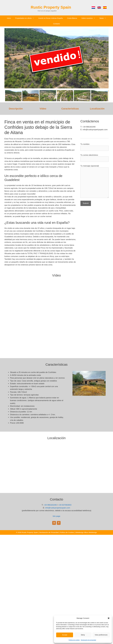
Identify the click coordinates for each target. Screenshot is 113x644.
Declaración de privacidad (88, 640)
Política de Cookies (67, 532)
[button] (109, 618)
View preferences (101, 635)
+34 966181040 (50, 505)
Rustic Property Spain (51, 7)
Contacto (56, 24)
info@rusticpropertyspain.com (58, 508)
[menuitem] (93, 8)
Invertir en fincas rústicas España (51, 18)
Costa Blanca (72, 18)
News (104, 18)
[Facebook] (59, 523)
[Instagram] (54, 523)
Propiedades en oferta (26, 18)
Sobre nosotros (89, 18)
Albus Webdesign (90, 532)
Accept (65, 635)
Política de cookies (74, 640)
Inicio (9, 18)
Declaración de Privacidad (49, 532)
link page (56, 516)
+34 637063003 (65, 505)
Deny (83, 635)
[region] (56, 64)
